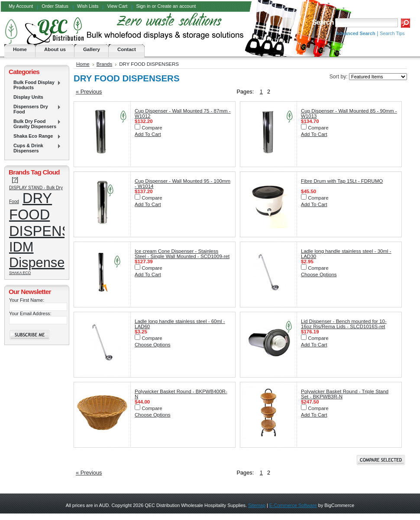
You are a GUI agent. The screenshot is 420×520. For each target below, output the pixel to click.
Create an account (176, 6)
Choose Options (319, 275)
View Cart (117, 6)
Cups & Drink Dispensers (35, 148)
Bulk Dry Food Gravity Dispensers (35, 124)
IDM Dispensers (42, 255)
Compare (152, 128)
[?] (15, 179)
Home (83, 64)
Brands (105, 64)
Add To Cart (148, 134)
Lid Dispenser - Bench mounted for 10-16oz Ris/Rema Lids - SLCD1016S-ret (344, 324)
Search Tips (392, 33)
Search (323, 22)
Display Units (28, 97)
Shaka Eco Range (35, 136)
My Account (21, 6)
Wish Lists (88, 6)
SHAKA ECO (20, 273)
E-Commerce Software (293, 505)
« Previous (89, 92)
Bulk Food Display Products (35, 85)
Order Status (55, 6)
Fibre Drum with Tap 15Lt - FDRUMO (342, 181)
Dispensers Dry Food (35, 109)
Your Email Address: (30, 313)
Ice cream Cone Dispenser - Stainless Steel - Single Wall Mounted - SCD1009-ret (182, 254)
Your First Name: (27, 300)
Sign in (143, 6)
